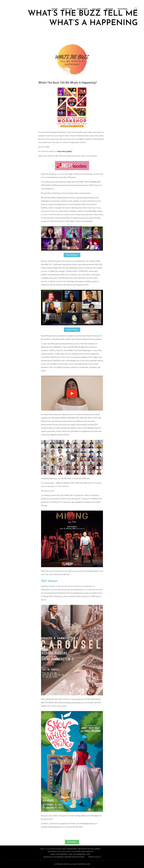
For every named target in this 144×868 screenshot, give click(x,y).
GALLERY (96, 9)
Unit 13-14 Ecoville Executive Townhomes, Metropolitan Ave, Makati (70, 849)
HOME (55, 9)
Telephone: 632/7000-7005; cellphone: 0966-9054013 (70, 851)
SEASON (109, 9)
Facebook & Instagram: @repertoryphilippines (64, 857)
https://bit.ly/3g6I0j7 (65, 151)
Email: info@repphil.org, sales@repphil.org (70, 854)
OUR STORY (82, 9)
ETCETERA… (123, 9)
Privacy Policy (94, 857)
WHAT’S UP (67, 9)
